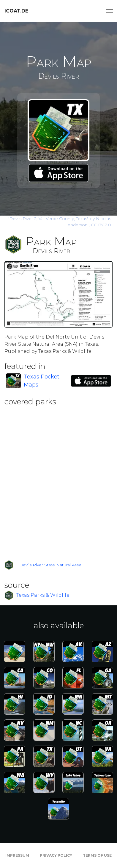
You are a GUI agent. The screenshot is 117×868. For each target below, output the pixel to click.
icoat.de (16, 11)
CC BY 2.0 (101, 225)
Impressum (17, 855)
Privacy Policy (56, 855)
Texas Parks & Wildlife (43, 595)
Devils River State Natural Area (50, 565)
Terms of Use (97, 855)
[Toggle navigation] (110, 11)
